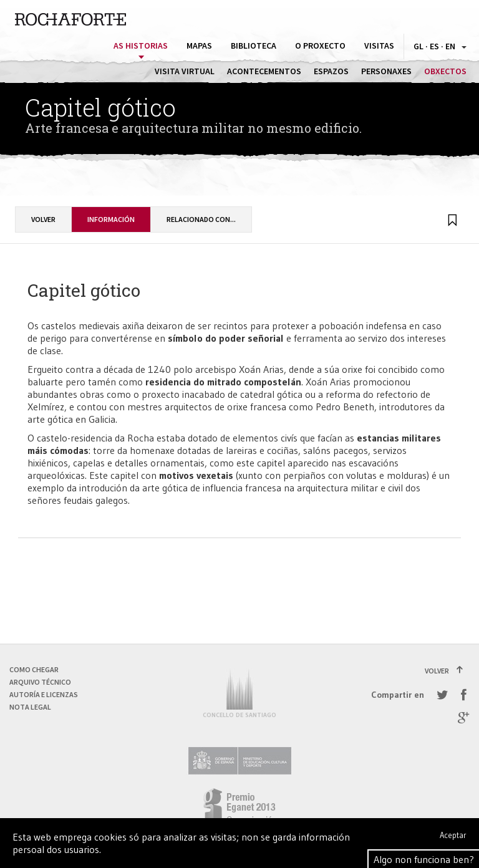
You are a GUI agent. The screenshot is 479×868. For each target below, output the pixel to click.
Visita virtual (185, 71)
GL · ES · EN (440, 46)
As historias (141, 46)
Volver (43, 219)
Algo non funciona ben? (424, 859)
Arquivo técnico (40, 682)
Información (111, 219)
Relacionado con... (201, 219)
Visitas (379, 46)
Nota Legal (30, 707)
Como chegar (34, 669)
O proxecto (320, 46)
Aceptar (453, 835)
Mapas (199, 46)
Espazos (331, 71)
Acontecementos (264, 71)
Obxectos (445, 71)
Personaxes (386, 71)
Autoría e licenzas (44, 694)
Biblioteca (254, 46)
